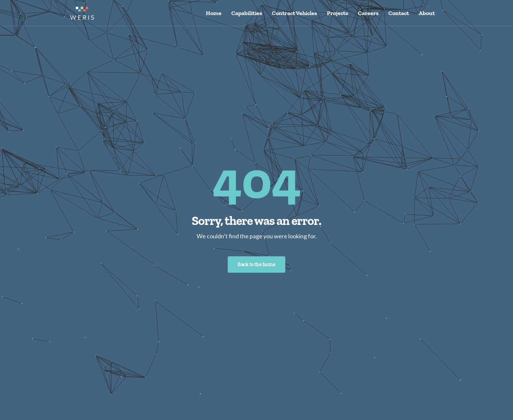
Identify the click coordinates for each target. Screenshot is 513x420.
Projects (337, 13)
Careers (368, 13)
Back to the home (256, 264)
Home (214, 13)
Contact (399, 13)
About (427, 13)
